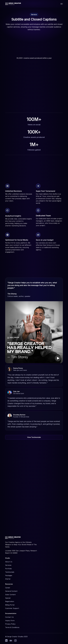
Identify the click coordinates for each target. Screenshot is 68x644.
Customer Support (12, 608)
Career (8, 588)
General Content (11, 591)
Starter (8, 579)
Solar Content (10, 595)
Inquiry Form (10, 621)
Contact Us (9, 617)
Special (8, 598)
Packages (9, 575)
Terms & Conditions (12, 627)
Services (8, 565)
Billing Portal (10, 605)
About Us (9, 562)
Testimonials (10, 572)
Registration (10, 601)
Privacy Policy (10, 624)
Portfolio (8, 569)
